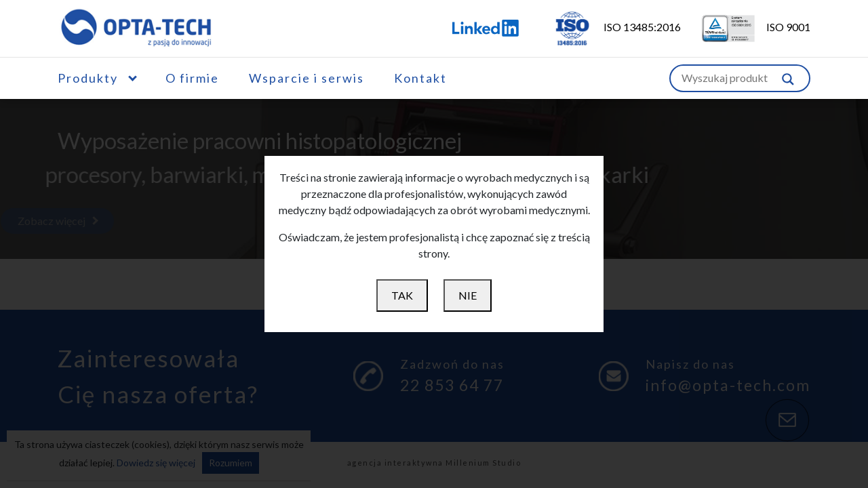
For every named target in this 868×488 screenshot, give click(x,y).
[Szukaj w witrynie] (788, 78)
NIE (468, 295)
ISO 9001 (747, 27)
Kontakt (420, 78)
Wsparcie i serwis (307, 78)
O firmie (192, 78)
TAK (402, 295)
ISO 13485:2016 (608, 27)
